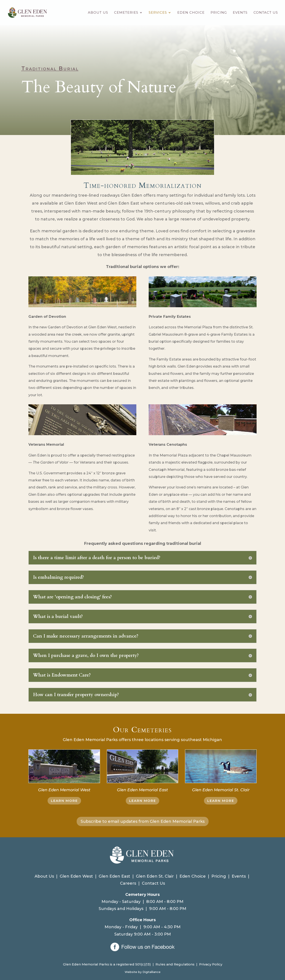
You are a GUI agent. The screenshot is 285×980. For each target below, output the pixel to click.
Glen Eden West (76, 876)
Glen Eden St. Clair (155, 876)
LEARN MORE (64, 801)
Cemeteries (126, 13)
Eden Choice (191, 13)
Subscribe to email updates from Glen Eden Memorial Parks (143, 821)
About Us (98, 13)
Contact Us (266, 13)
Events (240, 13)
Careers (128, 883)
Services (158, 13)
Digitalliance (152, 972)
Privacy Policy (211, 964)
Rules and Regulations (175, 964)
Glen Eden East (114, 876)
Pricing (219, 13)
